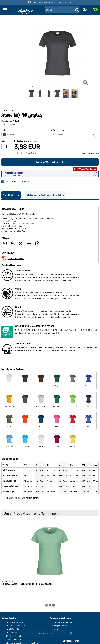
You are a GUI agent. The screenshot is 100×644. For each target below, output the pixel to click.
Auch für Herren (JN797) (14, 182)
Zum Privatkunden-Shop (47, 633)
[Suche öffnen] (77, 10)
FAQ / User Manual (13, 636)
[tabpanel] (50, 349)
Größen (57, 629)
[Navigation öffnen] (5, 10)
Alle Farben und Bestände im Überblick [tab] (44, 195)
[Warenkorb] (95, 10)
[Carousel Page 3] (54, 605)
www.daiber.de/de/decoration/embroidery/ (60, 296)
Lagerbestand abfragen (15, 639)
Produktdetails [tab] (10, 195)
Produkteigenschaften (63, 622)
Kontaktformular (12, 629)
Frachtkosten (11, 633)
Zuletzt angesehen (71, 641)
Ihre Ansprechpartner (14, 622)
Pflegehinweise (60, 626)
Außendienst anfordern (15, 626)
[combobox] (62, 10)
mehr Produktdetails (9, 124)
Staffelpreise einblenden (90, 153)
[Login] (86, 10)
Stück (4, 141)
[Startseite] (27, 11)
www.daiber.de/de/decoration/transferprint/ (61, 277)
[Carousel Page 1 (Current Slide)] (46, 605)
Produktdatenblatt (13, 259)
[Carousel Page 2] (50, 605)
